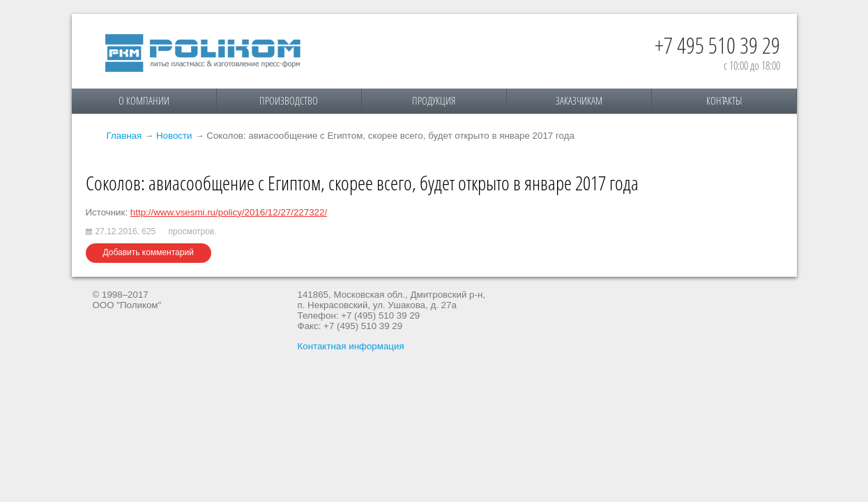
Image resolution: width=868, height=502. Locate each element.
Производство (289, 100)
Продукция (434, 100)
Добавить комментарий (149, 252)
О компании (144, 100)
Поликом (203, 53)
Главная (124, 136)
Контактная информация (351, 346)
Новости (174, 136)
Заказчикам (579, 100)
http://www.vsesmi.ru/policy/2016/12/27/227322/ (229, 212)
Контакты (724, 100)
